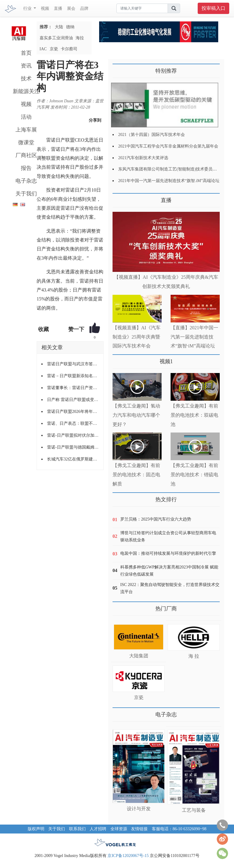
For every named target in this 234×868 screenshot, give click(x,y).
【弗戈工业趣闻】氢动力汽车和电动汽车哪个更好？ (136, 415)
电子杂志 (26, 181)
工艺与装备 (194, 810)
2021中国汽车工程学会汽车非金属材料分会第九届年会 (168, 146)
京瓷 (54, 49)
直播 (58, 8)
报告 (26, 168)
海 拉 (194, 656)
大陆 (59, 27)
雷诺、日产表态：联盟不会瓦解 (73, 423)
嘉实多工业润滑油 (56, 38)
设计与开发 (139, 809)
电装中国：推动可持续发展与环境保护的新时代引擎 (168, 553)
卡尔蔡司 (69, 49)
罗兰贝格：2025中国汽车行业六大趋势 (156, 519)
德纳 (70, 27)
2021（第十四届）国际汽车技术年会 (152, 135)
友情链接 (139, 829)
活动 (26, 117)
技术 (26, 79)
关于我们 (26, 194)
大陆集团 (139, 656)
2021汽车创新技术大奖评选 (143, 158)
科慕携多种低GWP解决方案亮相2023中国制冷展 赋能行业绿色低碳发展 (169, 571)
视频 (45, 8)
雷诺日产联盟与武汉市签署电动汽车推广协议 (73, 364)
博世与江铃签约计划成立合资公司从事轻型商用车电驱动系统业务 (168, 536)
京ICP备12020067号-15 (128, 856)
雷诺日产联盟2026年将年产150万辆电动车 (73, 412)
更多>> (119, 198)
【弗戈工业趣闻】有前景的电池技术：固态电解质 (136, 475)
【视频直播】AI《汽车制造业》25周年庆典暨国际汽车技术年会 (136, 337)
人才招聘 (98, 829)
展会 (71, 8)
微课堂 (26, 142)
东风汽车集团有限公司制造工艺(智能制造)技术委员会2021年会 (176, 169)
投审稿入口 (213, 8)
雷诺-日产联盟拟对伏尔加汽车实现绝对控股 (73, 435)
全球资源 (119, 829)
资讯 (26, 66)
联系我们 (77, 829)
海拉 (80, 38)
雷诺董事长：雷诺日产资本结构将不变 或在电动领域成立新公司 (73, 388)
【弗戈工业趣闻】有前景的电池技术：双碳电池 (194, 415)
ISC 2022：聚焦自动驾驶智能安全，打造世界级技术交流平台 (170, 588)
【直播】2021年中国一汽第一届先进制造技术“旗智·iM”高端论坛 (194, 337)
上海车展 (26, 130)
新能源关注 (26, 91)
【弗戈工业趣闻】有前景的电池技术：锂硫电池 (194, 475)
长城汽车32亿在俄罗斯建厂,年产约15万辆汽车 (73, 459)
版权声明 (36, 829)
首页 (26, 53)
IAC (43, 49)
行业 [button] (28, 8)
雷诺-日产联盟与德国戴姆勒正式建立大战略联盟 (73, 447)
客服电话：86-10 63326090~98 (179, 829)
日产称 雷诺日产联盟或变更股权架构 (73, 400)
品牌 (84, 8)
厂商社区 (26, 155)
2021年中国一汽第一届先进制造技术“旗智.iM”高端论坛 (169, 181)
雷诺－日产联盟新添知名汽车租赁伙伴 (73, 376)
